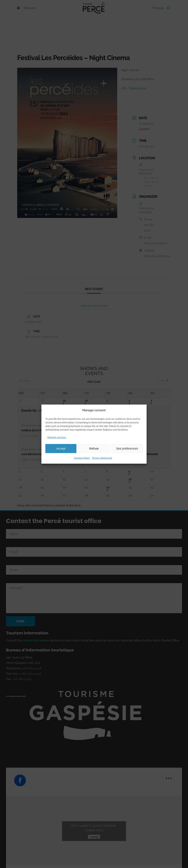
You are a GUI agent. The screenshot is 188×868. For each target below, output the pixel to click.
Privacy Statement (102, 458)
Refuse (94, 448)
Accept (61, 448)
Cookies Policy (82, 458)
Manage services (57, 437)
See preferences (127, 448)
